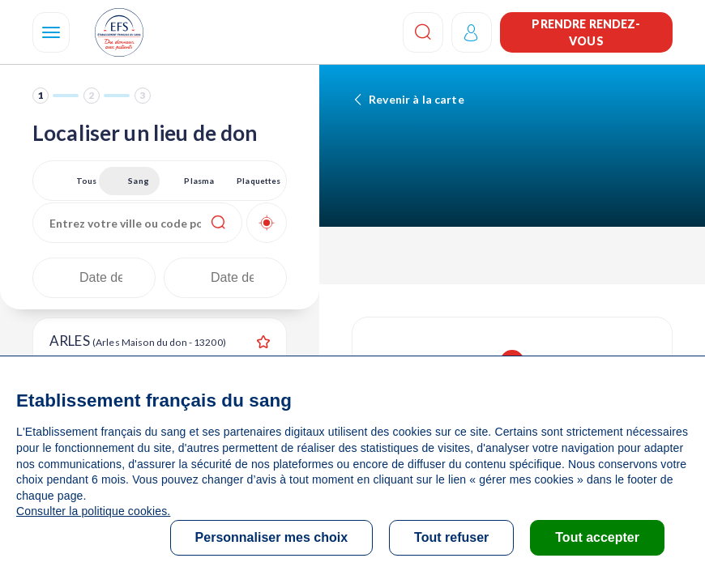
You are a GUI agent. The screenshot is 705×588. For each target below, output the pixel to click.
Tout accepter (597, 537)
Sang (139, 181)
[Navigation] (51, 32)
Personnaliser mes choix (272, 537)
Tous (87, 181)
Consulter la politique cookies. (93, 511)
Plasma (199, 181)
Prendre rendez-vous (586, 32)
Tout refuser (451, 537)
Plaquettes (258, 181)
